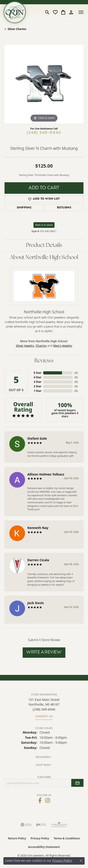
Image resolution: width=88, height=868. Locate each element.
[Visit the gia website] (26, 825)
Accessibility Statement (44, 847)
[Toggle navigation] (81, 12)
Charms (41, 346)
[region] (44, 84)
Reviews (44, 361)
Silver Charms (17, 29)
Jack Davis (36, 603)
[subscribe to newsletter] (77, 783)
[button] (47, 12)
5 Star (38, 373)
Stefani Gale (37, 438)
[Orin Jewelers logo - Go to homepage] (15, 12)
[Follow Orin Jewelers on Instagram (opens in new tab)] (48, 801)
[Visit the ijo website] (41, 825)
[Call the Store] (44, 709)
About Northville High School (44, 258)
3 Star (38, 382)
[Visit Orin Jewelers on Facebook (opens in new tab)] (40, 801)
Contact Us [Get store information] (44, 716)
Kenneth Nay (38, 528)
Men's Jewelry (63, 346)
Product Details (44, 245)
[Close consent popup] (81, 861)
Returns (64, 208)
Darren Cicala (38, 560)
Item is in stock (44, 225)
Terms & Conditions (67, 838)
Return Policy (17, 838)
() (76, 373)
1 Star (38, 391)
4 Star (38, 377)
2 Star (38, 386)
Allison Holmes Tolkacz (46, 474)
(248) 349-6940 (44, 133)
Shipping (24, 208)
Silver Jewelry (25, 346)
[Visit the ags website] (59, 825)
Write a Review (44, 652)
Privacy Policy (40, 838)
